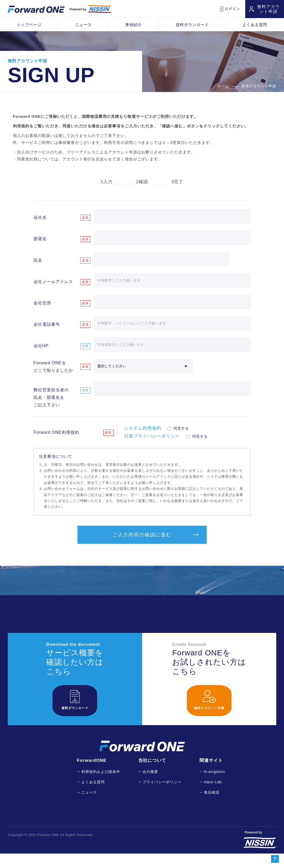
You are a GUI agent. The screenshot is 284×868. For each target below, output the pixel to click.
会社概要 (150, 786)
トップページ (29, 25)
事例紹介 (134, 25)
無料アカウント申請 (268, 9)
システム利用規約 (143, 442)
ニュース (83, 25)
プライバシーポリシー (162, 796)
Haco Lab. (213, 796)
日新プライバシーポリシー (152, 450)
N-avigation (214, 786)
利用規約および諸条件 (101, 786)
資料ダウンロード (192, 25)
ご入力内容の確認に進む (142, 549)
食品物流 (212, 807)
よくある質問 (93, 796)
